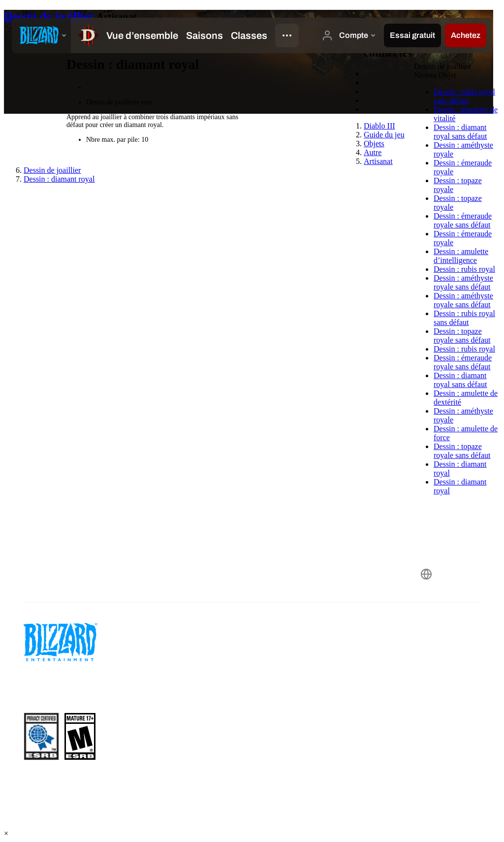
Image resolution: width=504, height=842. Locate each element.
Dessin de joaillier (50, 16)
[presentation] (41, 35)
